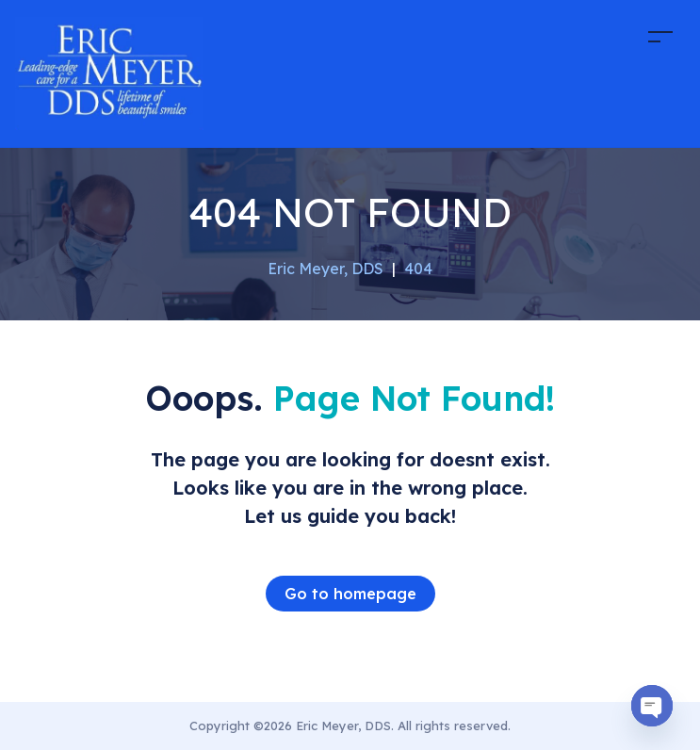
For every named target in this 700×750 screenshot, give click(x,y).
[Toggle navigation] (660, 36)
